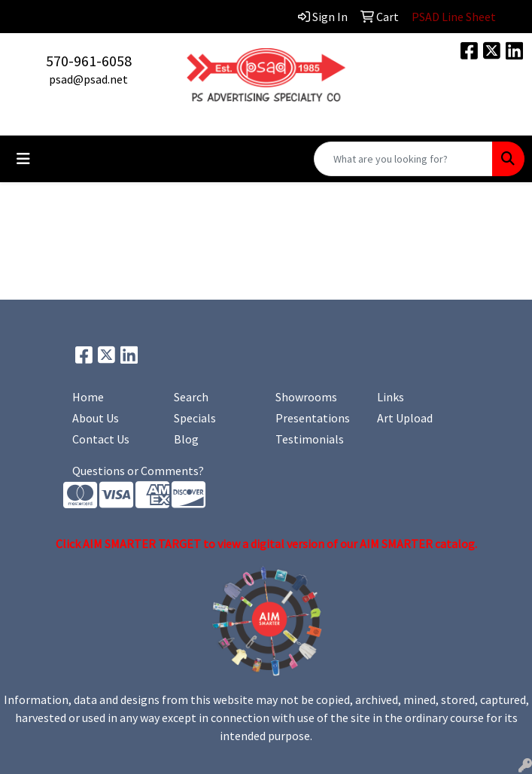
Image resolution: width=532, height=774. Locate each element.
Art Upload (405, 418)
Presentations (313, 418)
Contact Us (101, 439)
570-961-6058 (89, 61)
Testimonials (310, 439)
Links (391, 397)
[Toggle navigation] (23, 159)
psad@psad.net (88, 79)
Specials (195, 418)
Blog (186, 439)
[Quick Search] (403, 159)
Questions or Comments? (138, 471)
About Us (96, 418)
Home (88, 397)
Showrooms (306, 397)
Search (191, 397)
